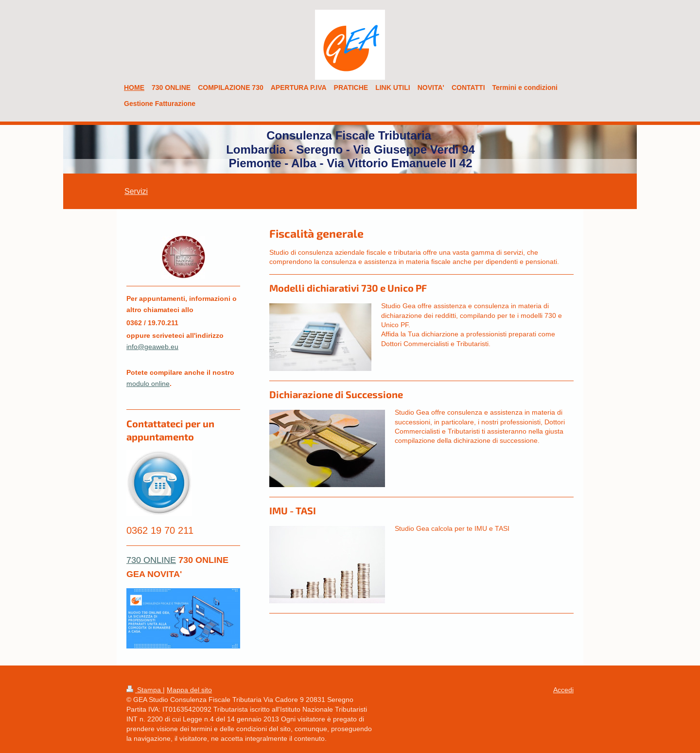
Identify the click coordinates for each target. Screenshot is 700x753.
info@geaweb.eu (152, 347)
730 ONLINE (151, 560)
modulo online (148, 384)
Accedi (563, 690)
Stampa (145, 690)
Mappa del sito (189, 690)
